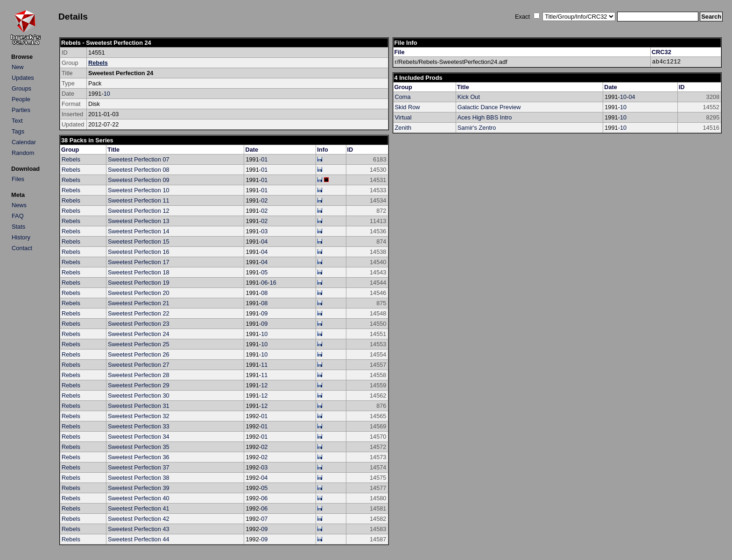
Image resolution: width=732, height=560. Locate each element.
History (21, 237)
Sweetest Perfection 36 (139, 457)
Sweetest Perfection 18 (139, 272)
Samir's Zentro (477, 128)
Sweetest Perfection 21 (139, 303)
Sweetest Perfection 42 (139, 519)
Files (18, 179)
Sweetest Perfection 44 (139, 539)
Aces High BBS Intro (485, 117)
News (19, 205)
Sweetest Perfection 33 (139, 426)
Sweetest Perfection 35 (139, 447)
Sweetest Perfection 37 (139, 467)
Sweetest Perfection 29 (139, 385)
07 (264, 519)
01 (264, 159)
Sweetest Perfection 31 (139, 406)
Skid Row (408, 107)
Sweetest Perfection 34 (139, 437)
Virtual (403, 117)
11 (264, 365)
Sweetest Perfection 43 (139, 529)
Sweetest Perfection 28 (139, 375)
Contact (22, 248)
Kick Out (469, 97)
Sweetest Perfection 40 (139, 498)
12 (264, 385)
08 (264, 293)
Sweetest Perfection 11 (139, 200)
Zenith (403, 128)
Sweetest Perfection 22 (139, 313)
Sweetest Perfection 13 (139, 221)
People (21, 99)
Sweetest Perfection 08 (139, 170)
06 (264, 283)
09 (264, 313)
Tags (18, 131)
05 (264, 272)
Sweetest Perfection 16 (139, 252)
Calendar (24, 142)
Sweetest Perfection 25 (139, 344)
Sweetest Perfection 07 (139, 159)
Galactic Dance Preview (489, 107)
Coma (403, 97)
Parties (21, 110)
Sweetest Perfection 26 (139, 354)
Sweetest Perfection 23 (139, 324)
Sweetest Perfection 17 (139, 262)
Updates (23, 78)
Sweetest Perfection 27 (139, 365)
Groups (21, 88)
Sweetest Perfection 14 (139, 231)
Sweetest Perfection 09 (139, 180)
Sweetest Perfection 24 (139, 334)
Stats (18, 227)
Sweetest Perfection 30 (139, 395)
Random (23, 153)
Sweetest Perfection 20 (139, 293)
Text (17, 121)
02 (264, 200)
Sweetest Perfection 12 (139, 211)
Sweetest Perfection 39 (139, 488)
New (18, 67)
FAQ (18, 216)
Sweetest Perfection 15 (139, 241)
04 (264, 241)
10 (107, 94)
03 (264, 231)
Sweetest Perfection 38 (139, 478)
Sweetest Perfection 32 (139, 416)
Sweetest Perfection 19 (139, 283)
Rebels (98, 63)
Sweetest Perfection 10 (139, 190)
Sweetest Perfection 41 (139, 508)
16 (273, 283)
